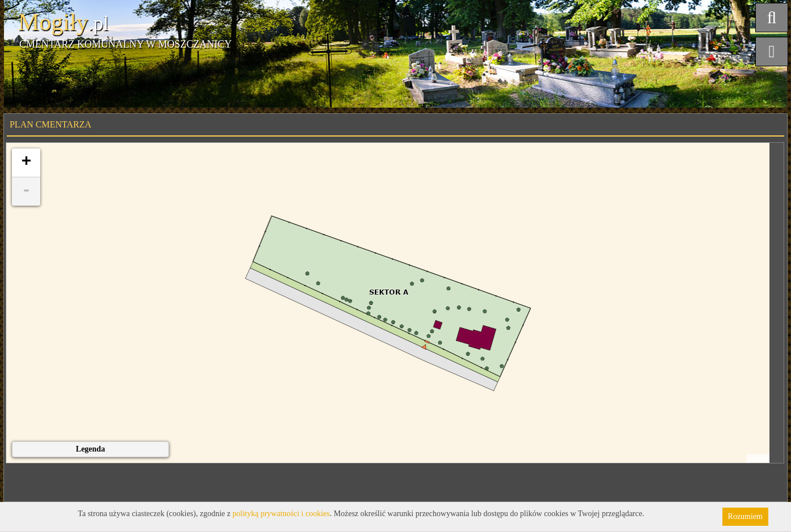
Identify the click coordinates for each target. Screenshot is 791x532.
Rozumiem (745, 516)
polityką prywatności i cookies (281, 514)
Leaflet (758, 458)
